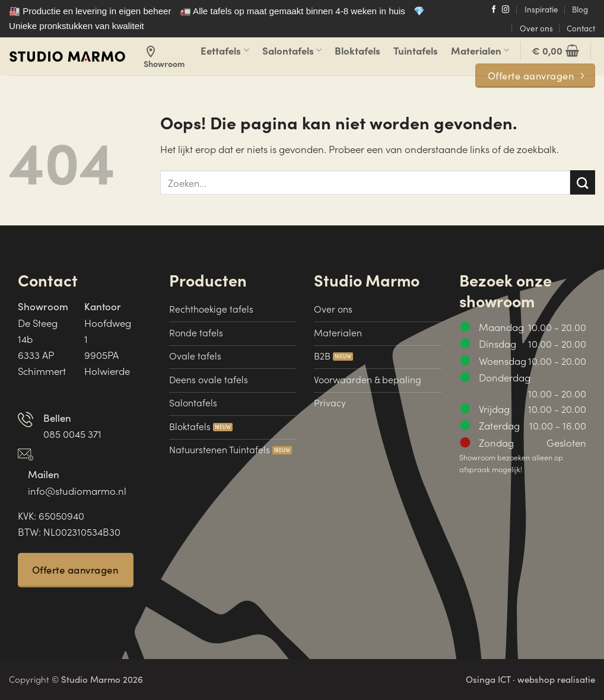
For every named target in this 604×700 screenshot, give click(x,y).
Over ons (536, 28)
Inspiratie (541, 9)
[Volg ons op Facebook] (494, 10)
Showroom (164, 57)
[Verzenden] (583, 182)
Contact (581, 28)
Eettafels (225, 50)
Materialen (480, 50)
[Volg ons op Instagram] (506, 10)
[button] (555, 50)
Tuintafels (416, 50)
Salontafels (292, 50)
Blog (580, 9)
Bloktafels (357, 50)
